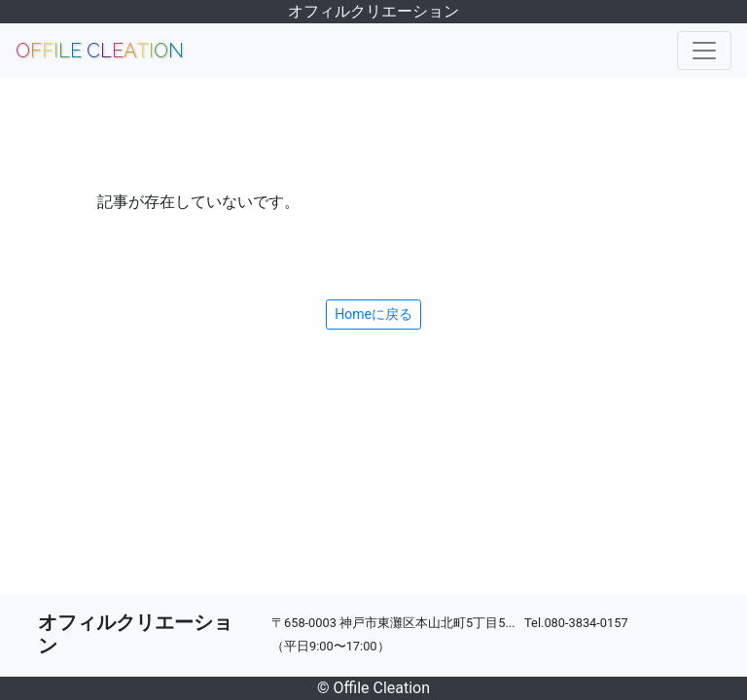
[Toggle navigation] (704, 51)
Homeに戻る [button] (373, 314)
